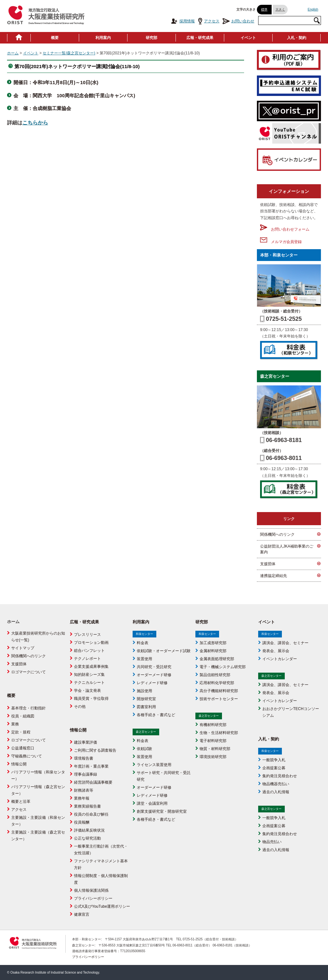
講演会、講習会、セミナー (285, 643)
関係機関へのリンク (277, 534)
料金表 (143, 643)
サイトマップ (23, 648)
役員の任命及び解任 (91, 814)
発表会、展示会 (276, 651)
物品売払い (272, 842)
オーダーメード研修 (154, 675)
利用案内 (103, 38)
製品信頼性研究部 (215, 675)
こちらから (35, 123)
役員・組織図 (23, 716)
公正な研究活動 (87, 838)
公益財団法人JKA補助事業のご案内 (287, 549)
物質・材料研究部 (215, 749)
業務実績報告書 (87, 806)
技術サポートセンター (219, 699)
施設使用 (144, 691)
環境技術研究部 (213, 757)
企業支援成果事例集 (91, 667)
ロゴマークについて (29, 672)
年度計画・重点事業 (91, 766)
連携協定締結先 (274, 576)
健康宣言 (82, 914)
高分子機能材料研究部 (219, 691)
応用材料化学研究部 (217, 683)
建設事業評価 (86, 742)
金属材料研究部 (213, 651)
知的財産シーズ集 (89, 675)
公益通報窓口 (23, 748)
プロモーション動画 (91, 643)
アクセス (209, 21)
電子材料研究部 (213, 741)
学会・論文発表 (87, 691)
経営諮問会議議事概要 (93, 782)
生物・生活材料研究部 (219, 733)
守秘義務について (27, 756)
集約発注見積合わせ (280, 776)
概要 (55, 38)
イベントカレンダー (280, 659)
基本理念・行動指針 (29, 708)
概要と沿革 (21, 802)
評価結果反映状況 (89, 830)
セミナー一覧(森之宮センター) (69, 53)
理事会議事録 (86, 774)
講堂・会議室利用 (152, 803)
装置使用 (144, 659)
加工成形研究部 (213, 643)
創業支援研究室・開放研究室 (162, 811)
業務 (15, 724)
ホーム (13, 53)
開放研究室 (146, 699)
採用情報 (183, 21)
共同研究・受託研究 (154, 667)
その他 (80, 707)
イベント (248, 38)
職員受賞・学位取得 (91, 699)
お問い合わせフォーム (285, 229)
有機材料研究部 (213, 725)
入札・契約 (297, 38)
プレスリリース (87, 635)
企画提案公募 (274, 768)
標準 (264, 9)
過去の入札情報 (276, 792)
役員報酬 (82, 822)
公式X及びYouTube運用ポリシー (102, 906)
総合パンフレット (89, 651)
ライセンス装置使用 (154, 765)
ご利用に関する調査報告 (95, 750)
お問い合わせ (238, 21)
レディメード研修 (152, 683)
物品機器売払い (276, 784)
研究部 (152, 38)
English (313, 9)
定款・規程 (21, 732)
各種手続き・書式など (156, 715)
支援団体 (268, 564)
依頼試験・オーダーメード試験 (164, 651)
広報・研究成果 (200, 38)
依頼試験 (144, 749)
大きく (280, 9)
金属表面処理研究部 (217, 659)
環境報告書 (84, 758)
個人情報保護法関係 (91, 890)
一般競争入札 (274, 760)
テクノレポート (87, 659)
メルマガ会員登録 (281, 242)
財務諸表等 (84, 790)
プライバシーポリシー (93, 898)
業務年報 (82, 798)
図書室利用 (146, 707)
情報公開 (19, 764)
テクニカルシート (89, 683)
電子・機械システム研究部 (223, 667)
